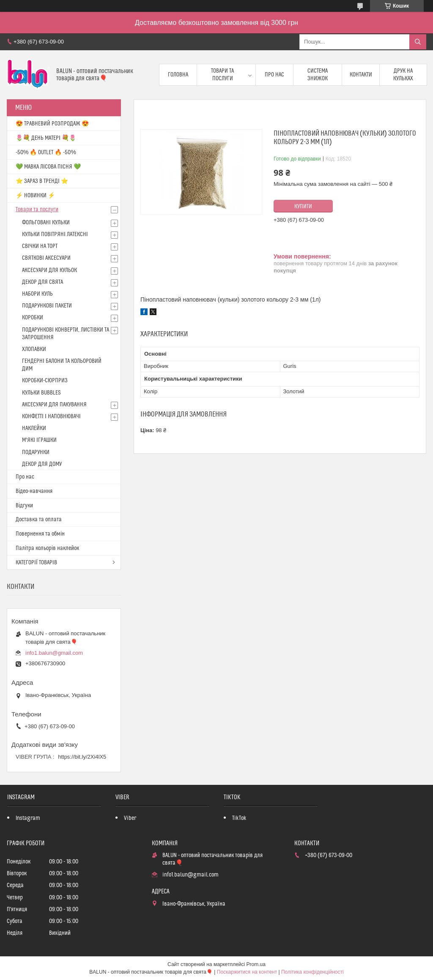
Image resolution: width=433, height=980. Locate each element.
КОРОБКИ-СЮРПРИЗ (45, 381)
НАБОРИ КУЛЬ (37, 294)
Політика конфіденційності (312, 972)
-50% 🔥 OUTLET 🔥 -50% (46, 152)
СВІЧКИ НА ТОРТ (40, 246)
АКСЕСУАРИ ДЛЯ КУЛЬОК (49, 270)
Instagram (28, 818)
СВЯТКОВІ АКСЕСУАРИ (46, 258)
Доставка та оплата (39, 520)
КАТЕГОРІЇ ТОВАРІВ (36, 563)
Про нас (274, 75)
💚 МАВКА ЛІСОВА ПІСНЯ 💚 (48, 167)
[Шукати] (418, 42)
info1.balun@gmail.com (54, 653)
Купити (303, 207)
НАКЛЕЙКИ (34, 428)
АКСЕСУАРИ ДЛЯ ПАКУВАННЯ (54, 405)
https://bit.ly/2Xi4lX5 (82, 757)
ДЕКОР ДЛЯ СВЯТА (42, 282)
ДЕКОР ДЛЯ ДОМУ (42, 464)
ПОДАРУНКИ (36, 452)
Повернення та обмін (40, 534)
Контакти (361, 75)
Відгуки (24, 506)
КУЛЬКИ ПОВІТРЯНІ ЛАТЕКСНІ (55, 234)
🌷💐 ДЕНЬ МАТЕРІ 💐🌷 (46, 138)
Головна (178, 75)
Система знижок (318, 75)
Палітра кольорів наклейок (47, 548)
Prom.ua (256, 964)
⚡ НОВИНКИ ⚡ (35, 196)
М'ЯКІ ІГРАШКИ (39, 440)
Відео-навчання (34, 491)
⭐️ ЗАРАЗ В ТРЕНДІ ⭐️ (42, 181)
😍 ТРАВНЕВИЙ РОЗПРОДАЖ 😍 (52, 124)
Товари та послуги (222, 75)
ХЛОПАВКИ (34, 349)
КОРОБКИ (33, 318)
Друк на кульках (403, 75)
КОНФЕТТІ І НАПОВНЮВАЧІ (51, 416)
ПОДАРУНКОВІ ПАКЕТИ (47, 306)
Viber (130, 818)
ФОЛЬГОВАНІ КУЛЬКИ (46, 223)
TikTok (239, 818)
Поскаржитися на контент (247, 972)
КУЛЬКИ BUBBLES (41, 393)
